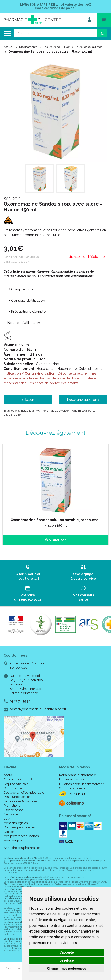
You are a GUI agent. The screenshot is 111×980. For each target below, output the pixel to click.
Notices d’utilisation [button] (24, 323)
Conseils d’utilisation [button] (26, 301)
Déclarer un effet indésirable (24, 793)
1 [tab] (23, 551)
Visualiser (55, 540)
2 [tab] (30, 551)
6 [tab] (59, 551)
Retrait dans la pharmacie (78, 775)
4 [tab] (45, 551)
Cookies (9, 832)
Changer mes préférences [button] (67, 969)
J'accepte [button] (67, 952)
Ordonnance (13, 788)
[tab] (55, 289)
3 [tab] (38, 551)
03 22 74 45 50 (20, 701)
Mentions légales (16, 823)
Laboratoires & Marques (20, 801)
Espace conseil (14, 810)
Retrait (28, 572)
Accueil (9, 47)
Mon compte (13, 840)
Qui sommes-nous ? (18, 779)
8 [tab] (74, 551)
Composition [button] (20, 289)
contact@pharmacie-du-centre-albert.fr (38, 709)
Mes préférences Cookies (21, 836)
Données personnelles (20, 827)
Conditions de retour (73, 788)
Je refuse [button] (67, 960)
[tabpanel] (55, 495)
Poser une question (17, 797)
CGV (7, 819)
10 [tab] (88, 551)
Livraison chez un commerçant (81, 784)
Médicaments (28, 47)
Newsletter (11, 814)
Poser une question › (83, 400)
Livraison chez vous (73, 779)
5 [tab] (52, 551)
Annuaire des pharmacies (22, 848)
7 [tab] (66, 551)
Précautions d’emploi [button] (27, 312)
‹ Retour (28, 400)
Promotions (12, 805)
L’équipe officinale (16, 784)
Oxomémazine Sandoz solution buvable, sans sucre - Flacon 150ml (56, 523)
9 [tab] (81, 551)
